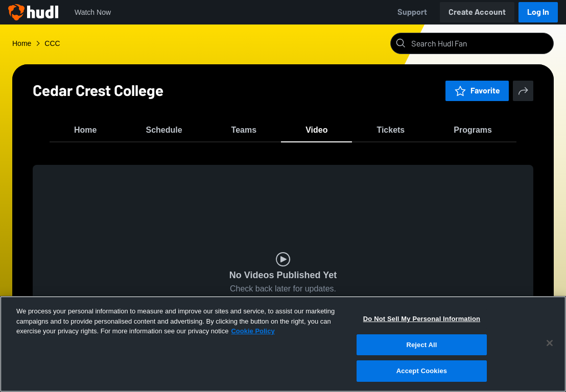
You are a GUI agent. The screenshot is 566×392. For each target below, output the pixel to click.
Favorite (477, 91)
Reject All (421, 345)
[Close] (550, 343)
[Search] (480, 43)
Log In (538, 12)
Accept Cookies (422, 371)
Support (412, 12)
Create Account (477, 12)
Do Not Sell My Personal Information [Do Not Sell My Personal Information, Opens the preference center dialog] (422, 319)
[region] (283, 344)
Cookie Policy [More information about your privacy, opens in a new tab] (253, 331)
